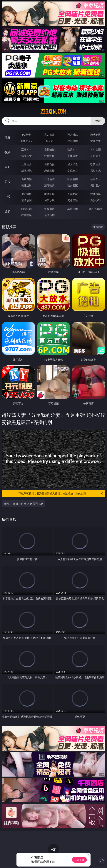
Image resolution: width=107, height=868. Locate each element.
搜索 (98, 121)
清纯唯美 (49, 185)
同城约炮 (26, 209)
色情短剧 (49, 215)
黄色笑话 (73, 200)
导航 (7, 211)
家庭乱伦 (49, 194)
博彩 (7, 137)
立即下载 (79, 860)
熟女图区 (73, 185)
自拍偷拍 (49, 149)
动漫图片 (96, 179)
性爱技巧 (96, 200)
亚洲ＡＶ (26, 149)
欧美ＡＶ (73, 149)
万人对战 (73, 135)
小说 (7, 197)
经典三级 (49, 171)
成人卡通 (73, 164)
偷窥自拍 (26, 179)
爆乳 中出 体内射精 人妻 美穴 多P (24, 504)
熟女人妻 (26, 156)
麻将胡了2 (26, 141)
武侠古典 (96, 194)
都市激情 (26, 194)
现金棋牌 (73, 141)
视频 (7, 152)
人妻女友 (73, 194)
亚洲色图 (49, 179)
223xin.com (53, 111)
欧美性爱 (96, 164)
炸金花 (49, 141)
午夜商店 (49, 209)
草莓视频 (73, 209)
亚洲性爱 (26, 164)
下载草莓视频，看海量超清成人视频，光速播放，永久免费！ (61, 494)
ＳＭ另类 (96, 156)
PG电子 (27, 135)
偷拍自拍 (49, 164)
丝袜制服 (49, 156)
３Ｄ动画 (96, 149)
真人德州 (49, 135)
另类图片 (96, 185)
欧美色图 (73, 179)
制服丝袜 (26, 171)
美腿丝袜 (26, 185)
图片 (7, 182)
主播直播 (73, 156)
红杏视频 (26, 215)
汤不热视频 (96, 209)
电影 (7, 167)
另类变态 (96, 171)
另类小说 (49, 200)
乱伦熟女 (73, 171)
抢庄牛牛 (96, 141)
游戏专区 (96, 135)
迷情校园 (26, 200)
